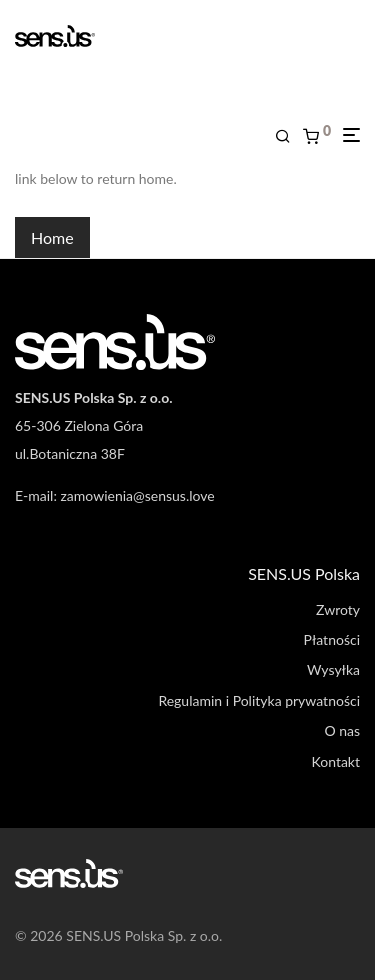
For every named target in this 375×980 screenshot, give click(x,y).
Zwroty (338, 609)
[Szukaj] (289, 136)
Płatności (332, 639)
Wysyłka (333, 669)
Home (52, 237)
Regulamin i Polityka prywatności (259, 700)
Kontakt (335, 761)
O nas (342, 730)
